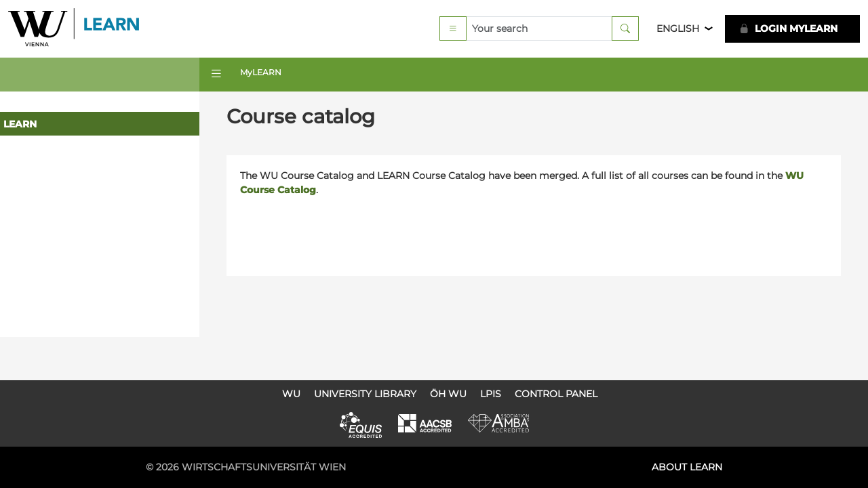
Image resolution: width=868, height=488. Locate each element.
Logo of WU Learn (79, 30)
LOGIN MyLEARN (788, 30)
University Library (365, 394)
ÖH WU (448, 394)
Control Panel (556, 394)
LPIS (491, 394)
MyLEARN (265, 75)
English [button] (678, 30)
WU (291, 394)
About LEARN (687, 467)
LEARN (20, 127)
